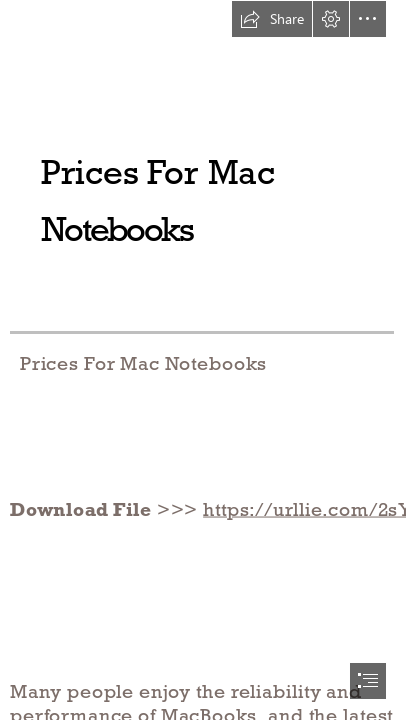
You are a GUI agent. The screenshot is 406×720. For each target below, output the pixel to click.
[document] (203, 360)
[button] (272, 19)
